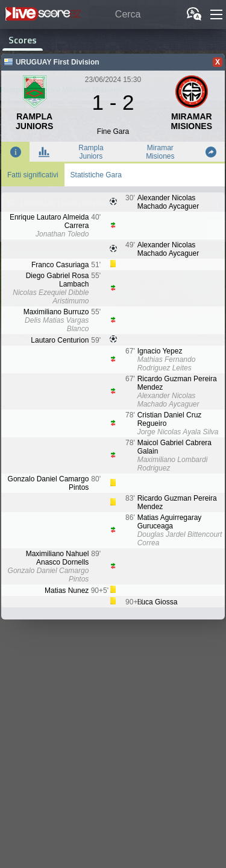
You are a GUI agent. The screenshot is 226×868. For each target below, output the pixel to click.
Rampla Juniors (91, 152)
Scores (23, 40)
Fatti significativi (33, 175)
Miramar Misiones (160, 152)
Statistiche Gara (96, 175)
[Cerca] (132, 15)
